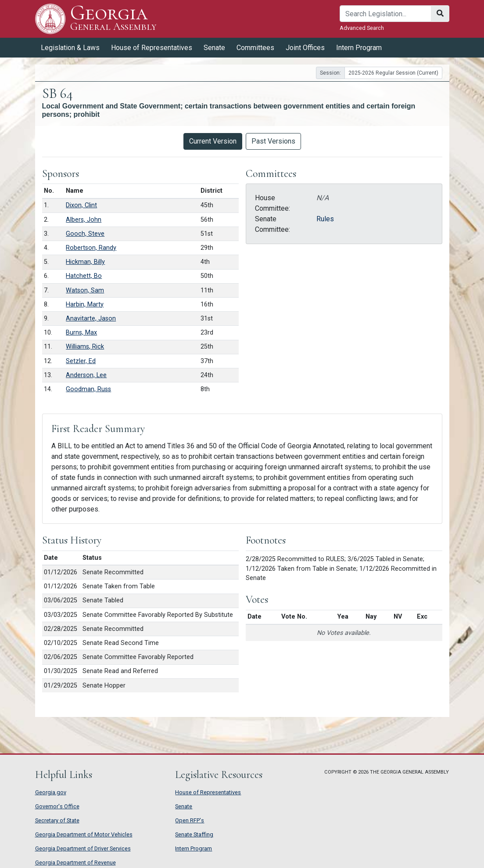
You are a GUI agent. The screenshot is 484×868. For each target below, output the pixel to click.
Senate (214, 48)
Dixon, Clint (81, 205)
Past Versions (273, 141)
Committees (255, 48)
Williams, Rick (85, 347)
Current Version (213, 141)
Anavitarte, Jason (91, 319)
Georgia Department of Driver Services (83, 848)
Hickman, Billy (85, 262)
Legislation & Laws (70, 48)
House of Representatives (152, 48)
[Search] (385, 14)
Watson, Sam (85, 290)
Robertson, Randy (91, 248)
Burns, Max (81, 333)
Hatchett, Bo (84, 276)
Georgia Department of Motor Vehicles (84, 834)
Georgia (113, 19)
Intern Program (359, 48)
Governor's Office (57, 806)
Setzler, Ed (81, 361)
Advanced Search (362, 28)
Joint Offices (305, 48)
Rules (325, 219)
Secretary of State (57, 820)
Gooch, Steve (85, 234)
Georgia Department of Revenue (75, 863)
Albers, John (84, 220)
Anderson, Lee (86, 375)
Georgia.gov (51, 792)
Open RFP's (190, 820)
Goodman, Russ (88, 389)
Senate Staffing (194, 834)
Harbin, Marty (85, 304)
